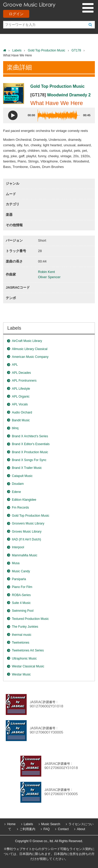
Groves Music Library (27, 532)
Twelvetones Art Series (28, 650)
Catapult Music (22, 476)
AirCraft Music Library (27, 341)
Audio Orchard (22, 412)
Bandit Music (21, 420)
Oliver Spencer (49, 277)
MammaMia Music (24, 555)
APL (15, 365)
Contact (63, 829)
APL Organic (21, 397)
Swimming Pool (23, 611)
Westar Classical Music (28, 666)
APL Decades (21, 373)
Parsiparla (19, 579)
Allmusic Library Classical (30, 349)
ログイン (16, 14)
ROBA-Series (21, 595)
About (81, 829)
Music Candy (21, 571)
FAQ (47, 829)
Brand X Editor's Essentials (31, 444)
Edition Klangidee (24, 500)
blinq (15, 428)
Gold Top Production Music (46, 50)
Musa (16, 563)
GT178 (76, 50)
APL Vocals (20, 404)
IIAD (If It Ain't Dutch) (26, 539)
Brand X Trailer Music (27, 468)
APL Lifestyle (21, 389)
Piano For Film (22, 587)
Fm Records (20, 508)
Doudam (18, 484)
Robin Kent (47, 272)
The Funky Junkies (25, 627)
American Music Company (30, 357)
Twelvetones (21, 643)
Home (11, 824)
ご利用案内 (27, 829)
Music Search (51, 824)
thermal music (22, 635)
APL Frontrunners (24, 381)
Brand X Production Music (30, 452)
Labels (17, 50)
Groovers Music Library (28, 523)
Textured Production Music (30, 619)
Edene (16, 492)
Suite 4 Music (21, 603)
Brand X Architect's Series (30, 436)
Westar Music (21, 674)
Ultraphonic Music (24, 659)
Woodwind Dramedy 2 (69, 95)
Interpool (18, 547)
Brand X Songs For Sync (29, 460)
